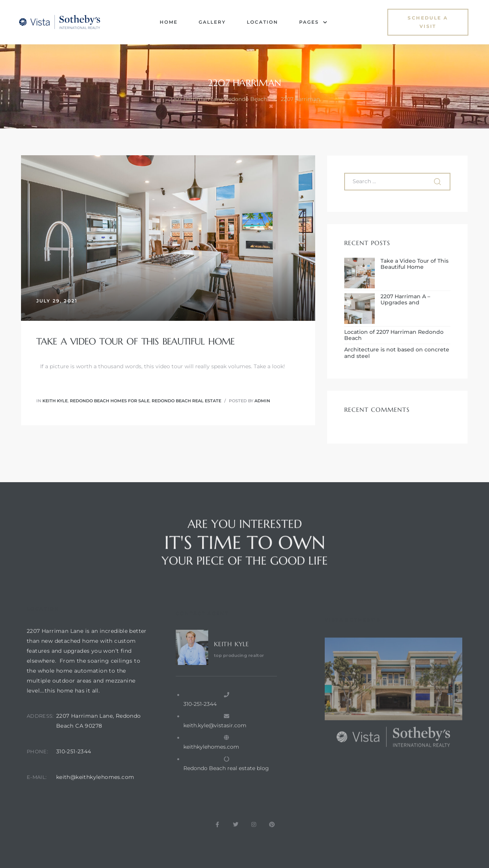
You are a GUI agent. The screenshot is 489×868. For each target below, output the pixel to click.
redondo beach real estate (186, 401)
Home (169, 22)
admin (262, 401)
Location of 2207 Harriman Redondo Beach (394, 335)
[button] (428, 22)
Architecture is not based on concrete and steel (397, 353)
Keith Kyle (55, 401)
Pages (313, 22)
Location (262, 22)
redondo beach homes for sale (110, 401)
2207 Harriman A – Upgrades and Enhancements (405, 300)
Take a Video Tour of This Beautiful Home (135, 341)
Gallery (212, 22)
